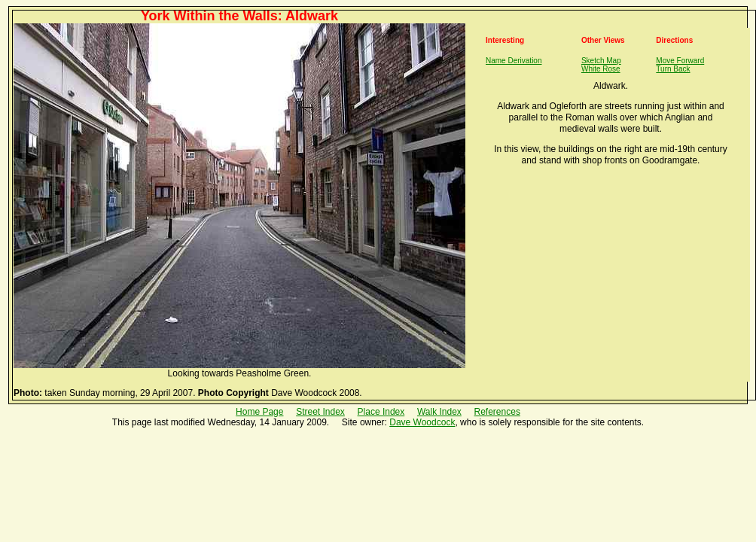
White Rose (601, 69)
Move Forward (680, 61)
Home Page (259, 412)
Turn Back (673, 69)
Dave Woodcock (422, 422)
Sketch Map (601, 61)
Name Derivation (514, 61)
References (497, 412)
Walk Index (439, 412)
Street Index (320, 412)
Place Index (381, 412)
